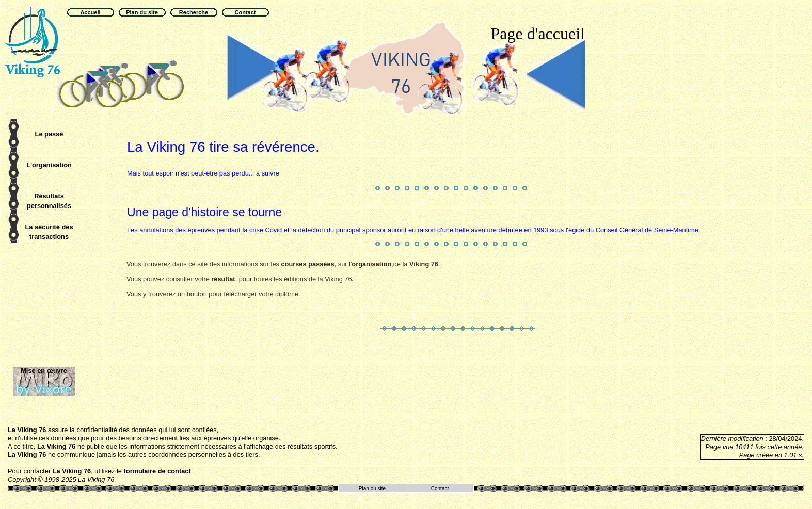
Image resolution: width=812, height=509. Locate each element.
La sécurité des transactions (49, 232)
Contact (440, 489)
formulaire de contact (157, 471)
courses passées (307, 264)
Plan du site (372, 489)
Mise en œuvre (44, 370)
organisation (371, 264)
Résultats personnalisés (49, 201)
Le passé (49, 134)
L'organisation (49, 165)
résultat (223, 279)
